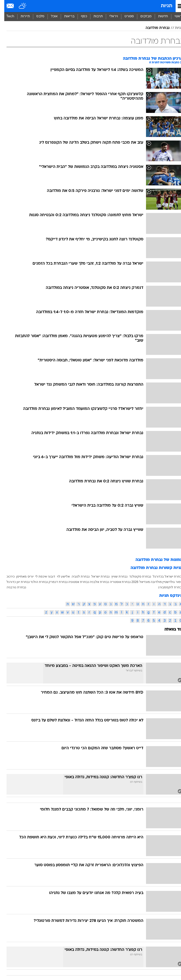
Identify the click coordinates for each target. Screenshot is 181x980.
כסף (80, 16)
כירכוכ (6, 576)
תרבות (94, 16)
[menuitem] (159, 17)
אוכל (50, 16)
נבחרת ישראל (96, 576)
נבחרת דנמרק (54, 582)
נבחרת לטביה (76, 576)
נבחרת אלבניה (95, 582)
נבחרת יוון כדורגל (14, 582)
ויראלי (109, 16)
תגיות (162, 6)
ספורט (125, 16)
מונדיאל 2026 (136, 582)
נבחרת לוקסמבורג (166, 587)
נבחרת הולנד (35, 582)
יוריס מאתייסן (21, 576)
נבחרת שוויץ (115, 576)
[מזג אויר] (19, 6)
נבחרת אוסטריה (116, 582)
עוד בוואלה (169, 630)
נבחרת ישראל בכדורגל (164, 576)
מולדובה (152, 582)
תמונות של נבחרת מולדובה (155, 560)
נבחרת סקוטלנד (136, 576)
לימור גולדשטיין (168, 582)
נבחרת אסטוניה (74, 582)
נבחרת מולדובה (153, 28)
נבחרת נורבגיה (12, 587)
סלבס (36, 16)
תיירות (21, 16)
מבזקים (142, 16)
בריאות (65, 16)
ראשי (174, 16)
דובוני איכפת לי (41, 576)
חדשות (159, 16)
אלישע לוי (59, 576)
